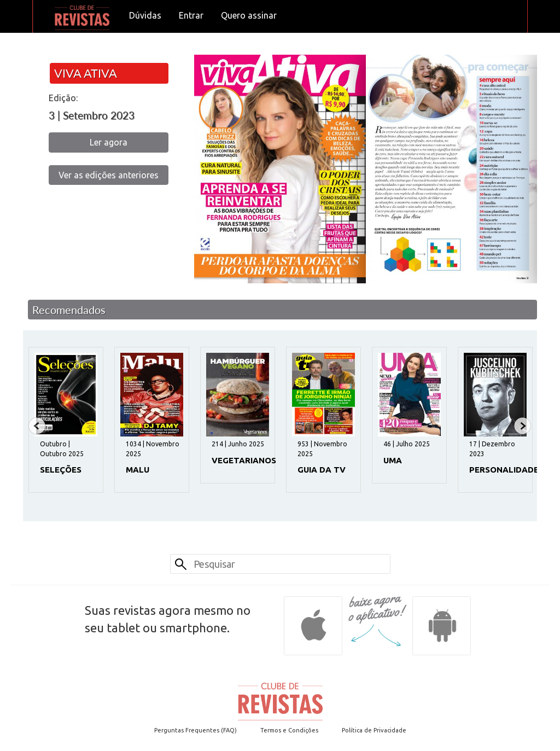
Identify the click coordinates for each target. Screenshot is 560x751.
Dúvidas (145, 15)
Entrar (191, 15)
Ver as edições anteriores (109, 175)
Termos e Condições (289, 730)
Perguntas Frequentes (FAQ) (196, 730)
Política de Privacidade (374, 730)
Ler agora (109, 142)
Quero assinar (249, 15)
